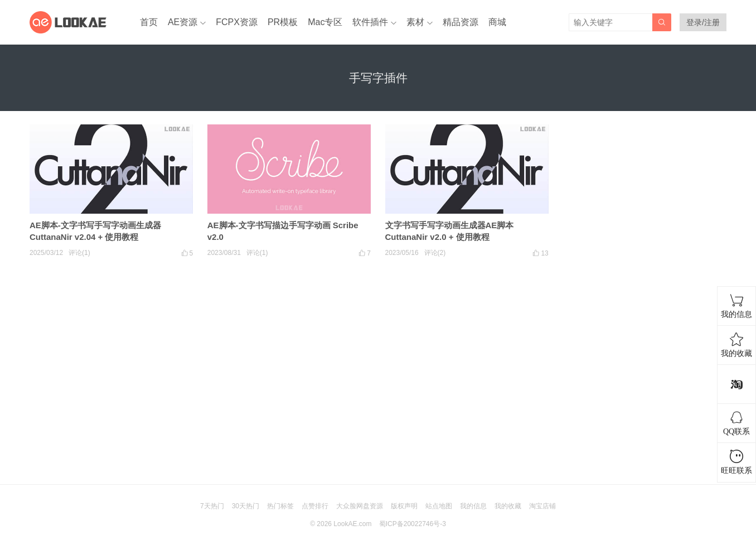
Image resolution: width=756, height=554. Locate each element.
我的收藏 (508, 506)
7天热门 (212, 506)
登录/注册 (703, 22)
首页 (149, 22)
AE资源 (183, 22)
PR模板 (283, 22)
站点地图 (439, 506)
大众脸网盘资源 (360, 506)
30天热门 (246, 506)
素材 (415, 22)
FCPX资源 (237, 22)
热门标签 (280, 506)
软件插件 (370, 22)
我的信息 (473, 506)
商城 (497, 22)
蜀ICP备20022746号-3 (413, 524)
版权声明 (404, 506)
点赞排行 (315, 506)
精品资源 (461, 22)
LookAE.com (352, 524)
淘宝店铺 (542, 506)
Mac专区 (325, 22)
